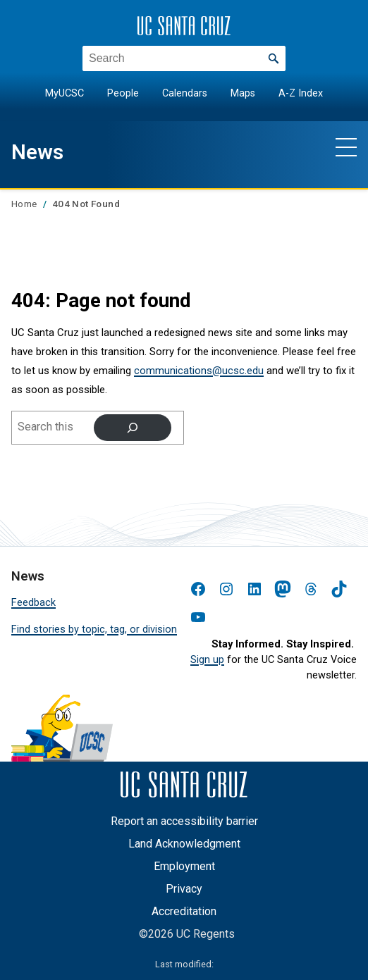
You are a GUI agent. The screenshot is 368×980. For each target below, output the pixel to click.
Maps (243, 93)
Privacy (184, 889)
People (123, 93)
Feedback (33, 603)
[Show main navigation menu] (346, 147)
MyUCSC (65, 93)
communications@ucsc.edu (199, 371)
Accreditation (184, 911)
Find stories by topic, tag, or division (94, 629)
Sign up (207, 660)
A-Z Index (301, 93)
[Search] (133, 428)
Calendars (185, 93)
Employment (184, 866)
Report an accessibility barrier (184, 821)
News (39, 151)
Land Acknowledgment (184, 844)
